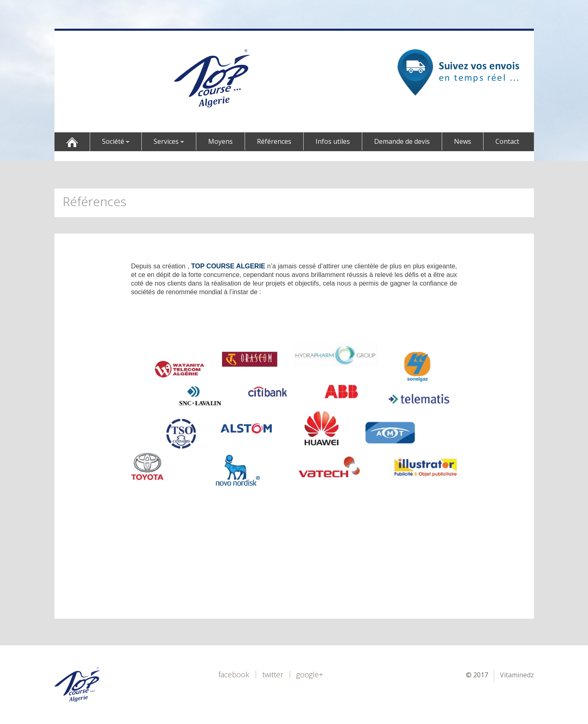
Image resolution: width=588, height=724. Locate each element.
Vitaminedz (517, 675)
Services (169, 141)
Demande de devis (402, 141)
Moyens (220, 141)
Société (116, 141)
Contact (507, 141)
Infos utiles (333, 141)
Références (274, 141)
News (463, 141)
